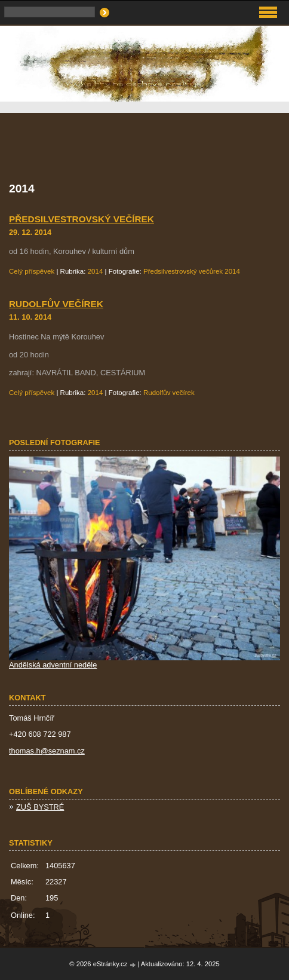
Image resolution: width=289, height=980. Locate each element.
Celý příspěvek (32, 271)
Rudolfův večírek (56, 304)
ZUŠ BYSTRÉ (40, 807)
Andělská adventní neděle (53, 665)
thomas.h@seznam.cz (47, 751)
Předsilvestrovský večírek (82, 219)
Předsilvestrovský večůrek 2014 (192, 271)
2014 (96, 271)
